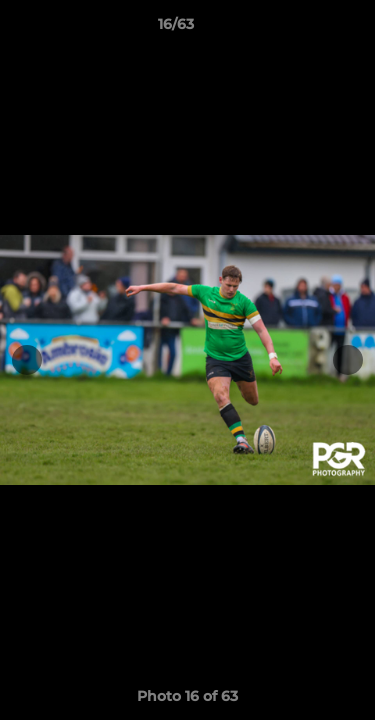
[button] (303, 29)
